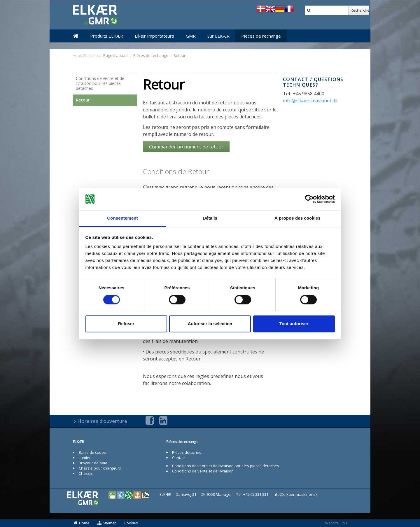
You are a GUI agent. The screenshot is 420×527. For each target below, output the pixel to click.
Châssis (86, 473)
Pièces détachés (187, 452)
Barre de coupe (92, 452)
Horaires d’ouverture (102, 421)
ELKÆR (79, 442)
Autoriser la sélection (210, 324)
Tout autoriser (294, 324)
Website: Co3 (336, 523)
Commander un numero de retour (186, 147)
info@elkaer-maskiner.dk (310, 101)
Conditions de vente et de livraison (203, 471)
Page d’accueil (116, 55)
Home (81, 523)
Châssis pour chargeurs (100, 468)
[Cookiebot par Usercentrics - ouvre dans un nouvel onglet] (309, 199)
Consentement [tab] (122, 218)
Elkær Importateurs (154, 36)
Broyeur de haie (93, 463)
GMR (191, 36)
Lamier (85, 458)
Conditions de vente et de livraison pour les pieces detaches (100, 83)
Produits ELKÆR (107, 36)
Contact (179, 458)
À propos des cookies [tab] (297, 218)
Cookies (131, 523)
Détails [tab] (210, 218)
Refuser (126, 324)
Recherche (360, 10)
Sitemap (107, 523)
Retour (83, 100)
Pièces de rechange (261, 36)
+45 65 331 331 (256, 494)
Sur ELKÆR (218, 36)
